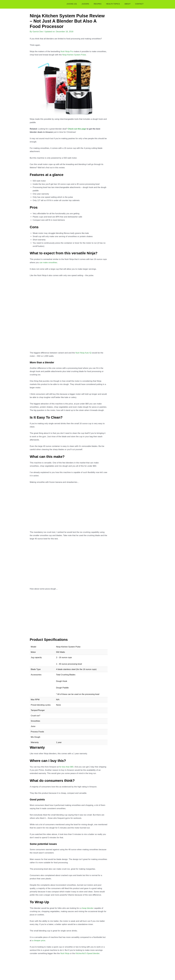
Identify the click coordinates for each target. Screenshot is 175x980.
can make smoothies (49, 263)
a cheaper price (39, 941)
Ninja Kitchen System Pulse (74, 55)
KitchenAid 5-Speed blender (88, 953)
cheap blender (87, 908)
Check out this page (77, 129)
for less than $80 (67, 767)
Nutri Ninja (65, 953)
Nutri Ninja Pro (67, 51)
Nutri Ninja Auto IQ (84, 353)
